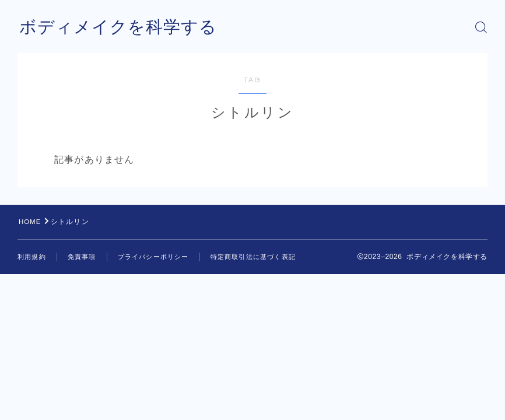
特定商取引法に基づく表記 (253, 257)
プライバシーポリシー (153, 257)
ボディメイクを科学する (121, 27)
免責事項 (82, 257)
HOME (31, 222)
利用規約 (32, 257)
